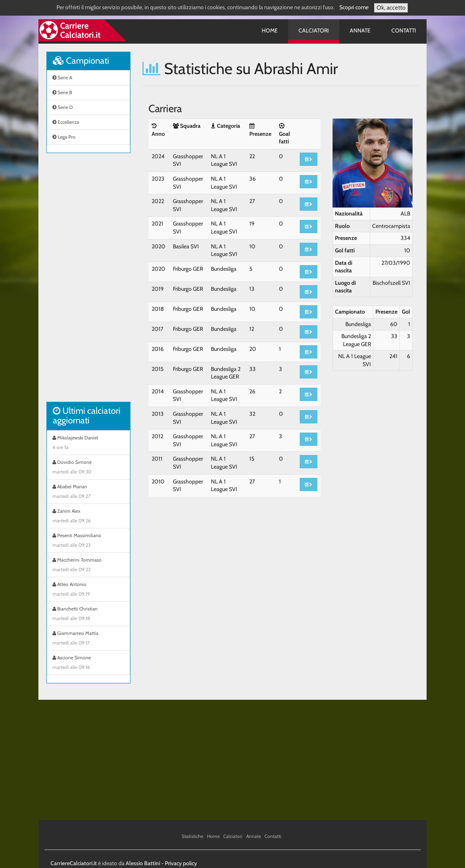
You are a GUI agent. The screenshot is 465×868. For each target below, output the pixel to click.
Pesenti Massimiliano (88, 541)
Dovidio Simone (88, 468)
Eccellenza (66, 122)
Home (270, 30)
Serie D (63, 107)
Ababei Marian (88, 492)
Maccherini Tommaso (88, 566)
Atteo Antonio (88, 590)
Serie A (62, 78)
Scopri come (354, 7)
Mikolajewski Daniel (88, 443)
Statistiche (192, 836)
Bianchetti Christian (88, 614)
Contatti (404, 30)
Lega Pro (64, 137)
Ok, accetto (391, 8)
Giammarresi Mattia (88, 639)
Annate (360, 30)
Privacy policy (181, 863)
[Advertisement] (88, 282)
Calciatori (314, 30)
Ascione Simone (88, 663)
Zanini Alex (88, 517)
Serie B (62, 92)
